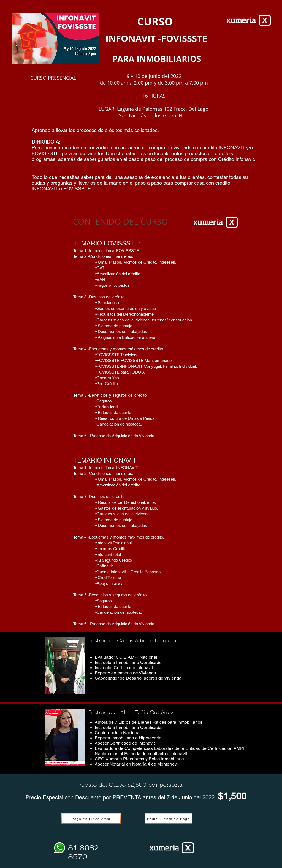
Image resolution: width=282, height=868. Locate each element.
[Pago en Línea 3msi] (91, 819)
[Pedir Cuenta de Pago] (169, 819)
